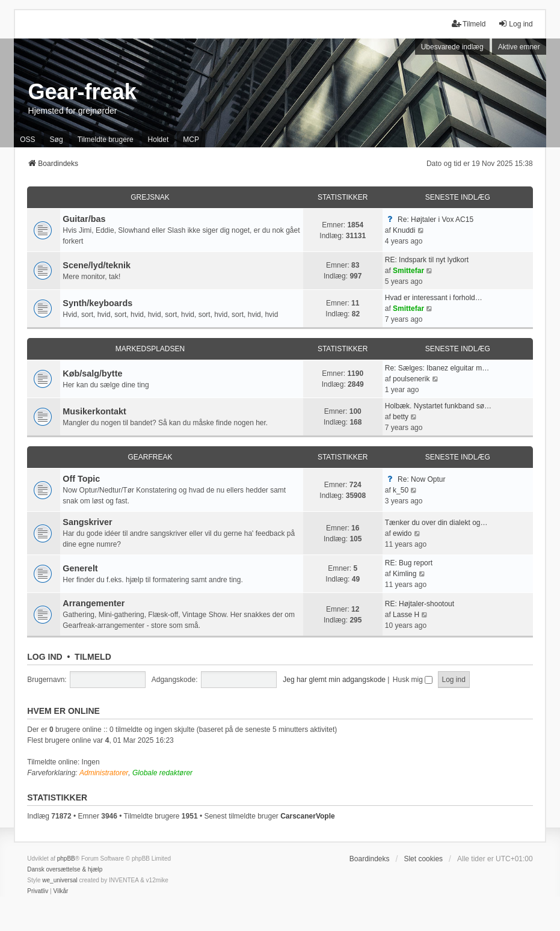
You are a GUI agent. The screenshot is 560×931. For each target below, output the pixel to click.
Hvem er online (63, 711)
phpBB (66, 859)
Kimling (405, 574)
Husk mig (413, 680)
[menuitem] (38, 891)
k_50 (401, 490)
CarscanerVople (308, 816)
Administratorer (104, 773)
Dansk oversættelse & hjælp (65, 869)
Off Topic (81, 479)
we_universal (60, 880)
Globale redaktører (162, 773)
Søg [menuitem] (57, 140)
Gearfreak (150, 457)
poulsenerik (411, 379)
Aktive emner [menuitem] (519, 47)
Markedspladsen (150, 349)
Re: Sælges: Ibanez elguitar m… (437, 368)
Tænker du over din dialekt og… (436, 523)
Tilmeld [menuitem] (469, 24)
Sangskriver (87, 522)
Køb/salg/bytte (92, 373)
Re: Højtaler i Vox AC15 (435, 220)
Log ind (45, 657)
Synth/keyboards (97, 303)
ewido (402, 533)
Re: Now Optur (421, 479)
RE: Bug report (409, 563)
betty (401, 417)
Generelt (80, 568)
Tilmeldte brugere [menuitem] (106, 140)
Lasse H (406, 615)
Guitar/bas (84, 219)
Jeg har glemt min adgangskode (334, 680)
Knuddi (404, 230)
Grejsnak (150, 197)
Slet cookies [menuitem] (423, 859)
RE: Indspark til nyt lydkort (427, 260)
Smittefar (408, 271)
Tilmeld (93, 657)
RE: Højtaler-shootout (420, 604)
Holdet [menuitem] (158, 140)
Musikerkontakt (94, 411)
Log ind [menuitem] (515, 24)
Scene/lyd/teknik (97, 265)
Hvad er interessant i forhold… (434, 298)
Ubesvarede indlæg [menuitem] (452, 47)
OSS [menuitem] (27, 140)
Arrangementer (94, 603)
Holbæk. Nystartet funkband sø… (438, 406)
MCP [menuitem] (191, 140)
